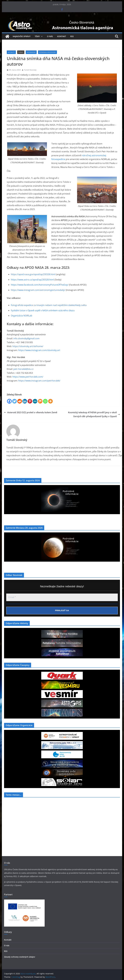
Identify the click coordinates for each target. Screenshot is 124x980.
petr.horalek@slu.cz (23, 369)
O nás (50, 36)
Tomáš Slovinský (30, 70)
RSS (72, 36)
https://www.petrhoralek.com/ (28, 377)
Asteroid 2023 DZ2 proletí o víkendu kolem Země (31, 412)
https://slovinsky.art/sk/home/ (28, 346)
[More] (50, 401)
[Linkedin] (25, 401)
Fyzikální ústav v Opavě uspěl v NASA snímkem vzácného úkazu (43, 310)
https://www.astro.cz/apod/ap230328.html (32, 280)
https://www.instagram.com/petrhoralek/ (39, 381)
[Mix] (40, 401)
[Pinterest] (30, 401)
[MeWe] (35, 401)
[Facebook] (9, 401)
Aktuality (11, 52)
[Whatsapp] (45, 401)
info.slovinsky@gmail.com (26, 338)
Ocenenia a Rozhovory (47, 52)
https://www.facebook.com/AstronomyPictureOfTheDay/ (40, 285)
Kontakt (62, 36)
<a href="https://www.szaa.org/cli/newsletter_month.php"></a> (24, 820)
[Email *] (62, 597)
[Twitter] (14, 401)
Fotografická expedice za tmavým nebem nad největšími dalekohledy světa (49, 305)
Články (21, 52)
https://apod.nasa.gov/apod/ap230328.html (33, 274)
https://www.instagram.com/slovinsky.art (39, 350)
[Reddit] (20, 401)
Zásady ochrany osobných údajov (20, 957)
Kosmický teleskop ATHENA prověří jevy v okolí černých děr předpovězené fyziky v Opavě (94, 414)
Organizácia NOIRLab (22, 316)
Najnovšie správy (22, 36)
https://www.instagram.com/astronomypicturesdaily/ (38, 290)
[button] (41, 36)
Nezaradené (31, 52)
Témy (37, 36)
